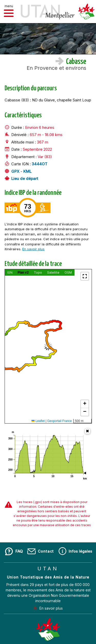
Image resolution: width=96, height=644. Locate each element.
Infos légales (80, 551)
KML (27, 171)
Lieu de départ (25, 179)
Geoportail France (59, 421)
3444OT (40, 164)
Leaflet (38, 421)
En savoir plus (33, 249)
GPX (15, 171)
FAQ (19, 551)
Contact (46, 551)
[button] (9, 13)
